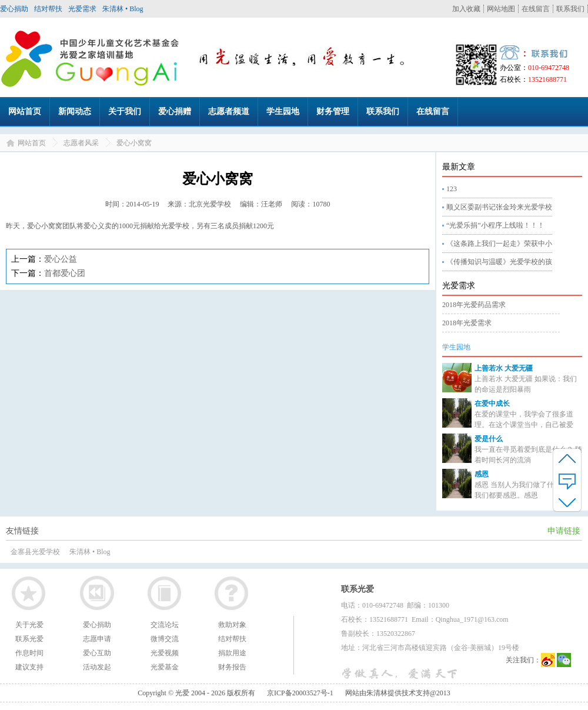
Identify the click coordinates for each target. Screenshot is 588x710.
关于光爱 (29, 625)
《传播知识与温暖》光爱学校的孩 (499, 262)
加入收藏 (466, 9)
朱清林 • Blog (123, 9)
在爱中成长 (492, 404)
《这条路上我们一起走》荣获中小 (499, 244)
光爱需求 (82, 9)
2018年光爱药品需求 (474, 305)
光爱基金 (165, 667)
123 (452, 189)
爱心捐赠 (175, 111)
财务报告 (232, 667)
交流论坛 (165, 625)
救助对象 (232, 625)
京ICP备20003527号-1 (300, 693)
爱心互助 (97, 653)
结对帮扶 (48, 9)
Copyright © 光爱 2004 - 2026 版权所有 (196, 693)
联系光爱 (29, 639)
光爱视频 (165, 653)
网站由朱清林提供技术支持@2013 (398, 693)
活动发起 (97, 667)
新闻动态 (75, 111)
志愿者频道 (229, 111)
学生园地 (283, 111)
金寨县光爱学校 (35, 552)
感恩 (482, 474)
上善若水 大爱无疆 (504, 368)
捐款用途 (232, 653)
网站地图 (501, 9)
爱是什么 (489, 439)
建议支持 (29, 667)
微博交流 (165, 639)
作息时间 (29, 653)
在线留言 (536, 9)
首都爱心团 (65, 273)
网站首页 (25, 111)
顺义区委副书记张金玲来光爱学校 (499, 207)
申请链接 (564, 531)
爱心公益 (61, 259)
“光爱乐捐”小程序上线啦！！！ (495, 225)
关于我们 (125, 111)
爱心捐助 (14, 9)
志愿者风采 (81, 143)
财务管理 (333, 111)
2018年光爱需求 (467, 323)
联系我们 (570, 9)
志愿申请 (97, 639)
